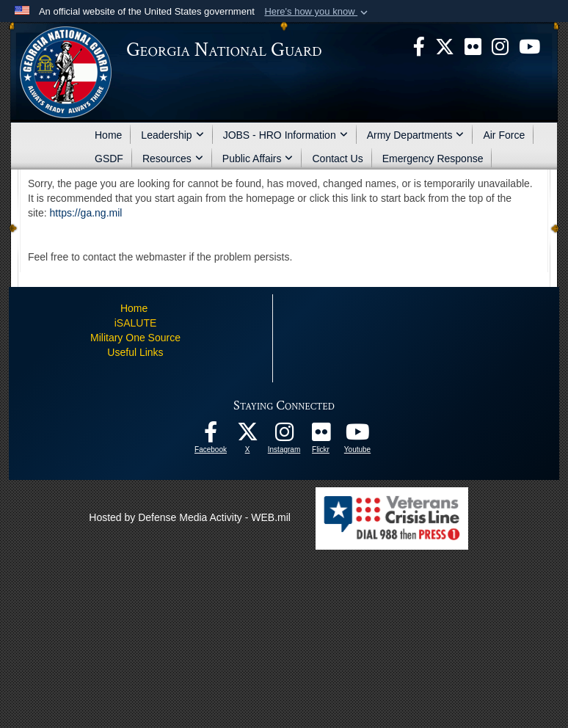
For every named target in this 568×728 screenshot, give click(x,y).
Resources (173, 159)
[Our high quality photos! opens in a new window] (321, 436)
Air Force (504, 135)
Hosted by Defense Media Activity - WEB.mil (190, 517)
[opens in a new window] (473, 45)
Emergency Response (433, 159)
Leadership (172, 135)
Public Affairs (258, 159)
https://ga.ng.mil (86, 213)
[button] (317, 12)
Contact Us (337, 159)
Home (108, 135)
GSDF (109, 159)
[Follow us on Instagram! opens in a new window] (284, 436)
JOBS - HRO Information (285, 135)
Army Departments (416, 135)
